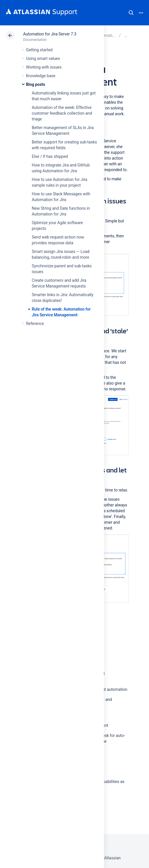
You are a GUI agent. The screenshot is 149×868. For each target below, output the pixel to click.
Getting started (39, 50)
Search (131, 13)
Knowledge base (41, 76)
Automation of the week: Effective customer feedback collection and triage (62, 113)
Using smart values (43, 58)
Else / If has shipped (50, 156)
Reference (35, 324)
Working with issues (44, 67)
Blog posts (36, 84)
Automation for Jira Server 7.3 (50, 34)
